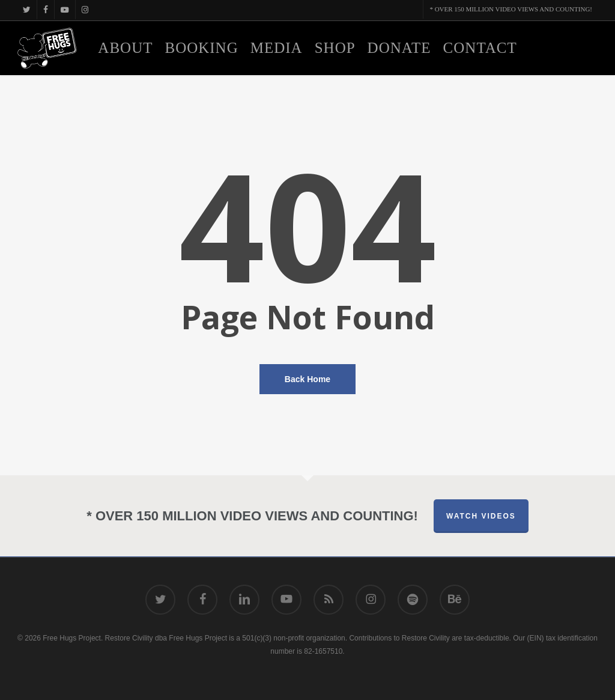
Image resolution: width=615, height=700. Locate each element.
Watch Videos (481, 516)
